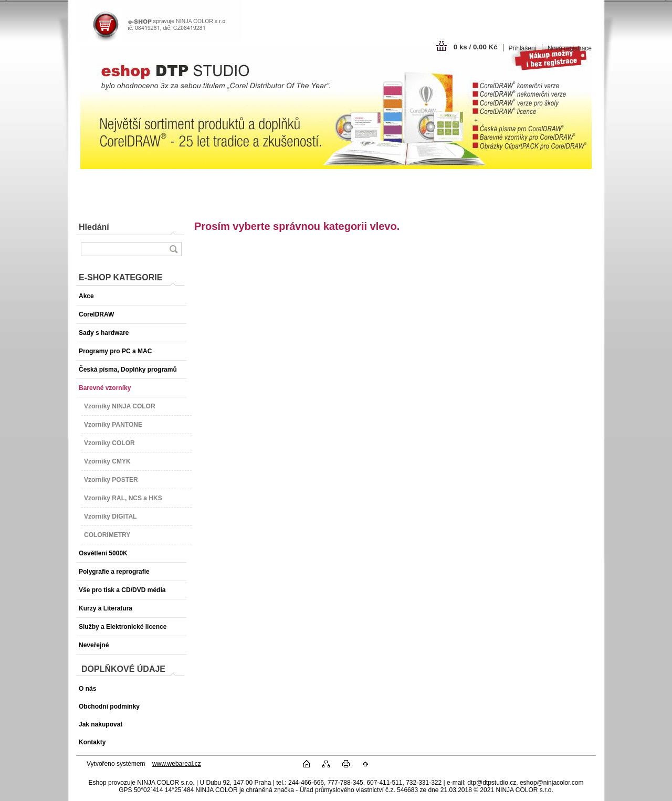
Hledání (94, 227)
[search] (173, 249)
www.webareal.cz (177, 764)
